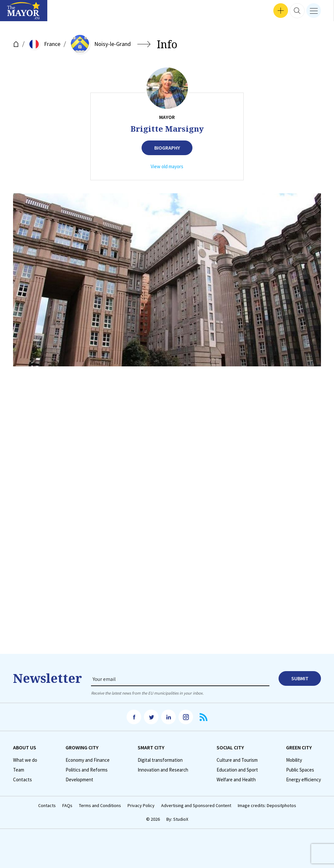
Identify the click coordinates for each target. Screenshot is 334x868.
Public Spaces (300, 770)
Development (79, 780)
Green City (299, 747)
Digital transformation (160, 760)
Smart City (151, 747)
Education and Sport (237, 770)
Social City (230, 747)
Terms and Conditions (100, 806)
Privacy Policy (141, 806)
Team (19, 770)
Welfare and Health (236, 780)
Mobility (294, 760)
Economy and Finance (88, 760)
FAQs (67, 806)
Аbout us (25, 747)
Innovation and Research (163, 770)
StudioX (181, 819)
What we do (25, 760)
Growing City (82, 747)
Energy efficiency (304, 780)
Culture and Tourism (237, 760)
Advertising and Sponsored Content (196, 806)
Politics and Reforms (87, 770)
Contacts (23, 780)
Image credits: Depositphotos (267, 806)
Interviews (16, 13)
